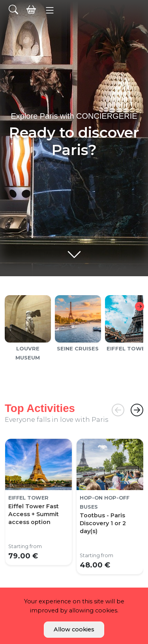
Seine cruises (78, 348)
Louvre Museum (28, 353)
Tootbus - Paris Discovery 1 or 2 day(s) (103, 523)
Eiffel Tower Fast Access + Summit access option (34, 514)
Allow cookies (74, 629)
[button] (50, 10)
